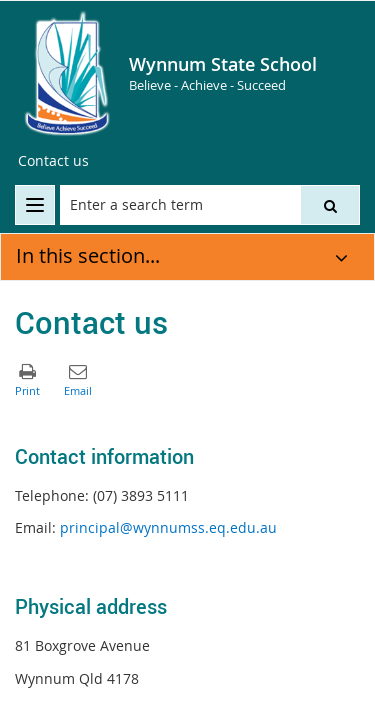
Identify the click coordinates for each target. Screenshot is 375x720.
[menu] (35, 205)
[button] (330, 205)
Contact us (53, 160)
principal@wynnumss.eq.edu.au (168, 527)
